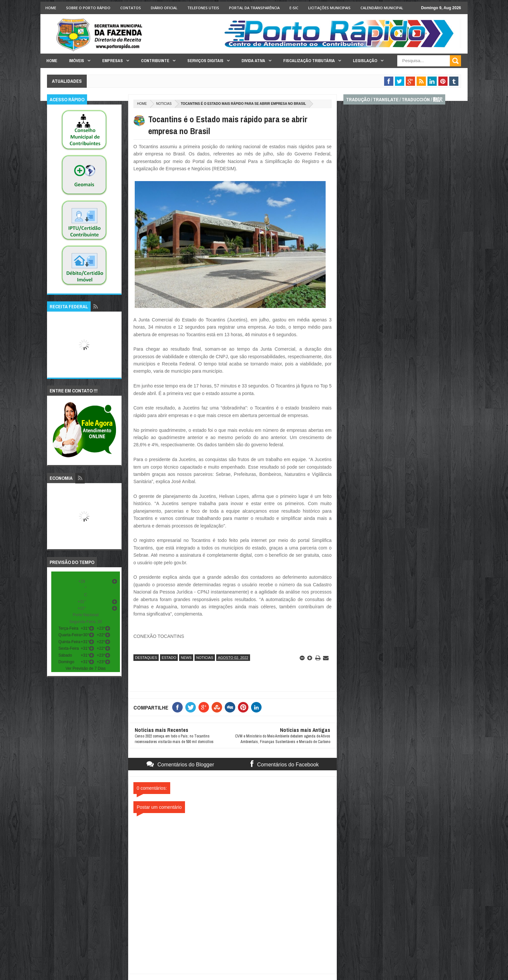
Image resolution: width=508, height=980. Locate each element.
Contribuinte (155, 61)
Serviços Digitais (205, 61)
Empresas (113, 61)
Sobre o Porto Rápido (88, 8)
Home (51, 8)
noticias (164, 104)
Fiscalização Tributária (309, 61)
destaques (146, 658)
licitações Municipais (329, 8)
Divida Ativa (253, 61)
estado (169, 658)
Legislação (365, 61)
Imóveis (77, 61)
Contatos (131, 8)
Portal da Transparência (254, 8)
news (186, 658)
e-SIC (294, 8)
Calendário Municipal (382, 8)
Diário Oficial (164, 8)
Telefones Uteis (203, 8)
